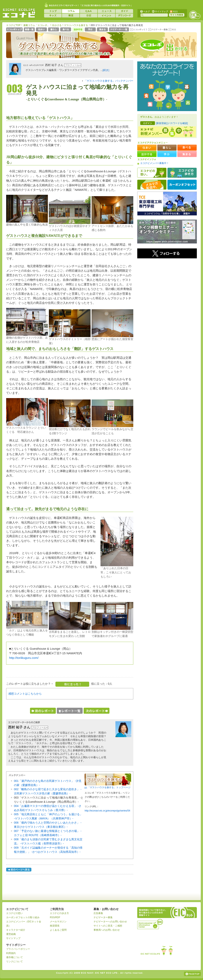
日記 (89, 16)
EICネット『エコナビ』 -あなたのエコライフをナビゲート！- (19, 13)
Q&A (89, 11)
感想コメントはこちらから (25, 694)
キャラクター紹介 (16, 930)
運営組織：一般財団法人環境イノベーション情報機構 (150, 924)
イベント (106, 16)
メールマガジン (58, 922)
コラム (71, 11)
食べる (66, 30)
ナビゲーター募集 (158, 30)
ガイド (124, 11)
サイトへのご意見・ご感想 (108, 926)
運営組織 (11, 934)
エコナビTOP (13, 25)
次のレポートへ (97, 711)
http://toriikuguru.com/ (24, 658)
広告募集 (98, 913)
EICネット (195, 15)
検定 (71, 16)
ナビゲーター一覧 (119, 30)
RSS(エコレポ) (173, 30)
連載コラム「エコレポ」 (36, 25)
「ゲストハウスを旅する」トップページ (109, 787)
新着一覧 (30, 30)
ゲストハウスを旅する (76, 25)
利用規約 (11, 953)
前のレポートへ (43, 711)
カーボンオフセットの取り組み (23, 917)
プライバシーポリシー (18, 949)
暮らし (54, 30)
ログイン (148, 123)
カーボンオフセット (182, 185)
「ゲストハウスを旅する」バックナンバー (109, 81)
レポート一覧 (70, 711)
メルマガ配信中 (152, 185)
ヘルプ (145, 11)
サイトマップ (159, 11)
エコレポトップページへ (15, 30)
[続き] (106, 70)
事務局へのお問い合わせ (107, 930)
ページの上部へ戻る (192, 974)
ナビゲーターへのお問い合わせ (110, 922)
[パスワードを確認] (178, 123)
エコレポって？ (139, 30)
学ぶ (91, 30)
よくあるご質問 (58, 930)
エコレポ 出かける (165, 47)
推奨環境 (55, 926)
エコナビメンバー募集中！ (155, 163)
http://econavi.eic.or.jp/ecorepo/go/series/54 (107, 811)
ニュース (106, 11)
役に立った (72, 684)
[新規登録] (161, 123)
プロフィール (72, 65)
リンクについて (14, 962)
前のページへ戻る (19, 870)
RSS (174, 11)
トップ (53, 11)
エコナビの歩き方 (182, 173)
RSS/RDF (55, 917)
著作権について (14, 957)
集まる (103, 30)
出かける (57, 25)
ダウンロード (124, 16)
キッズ (53, 16)
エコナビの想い (152, 173)
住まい (42, 30)
